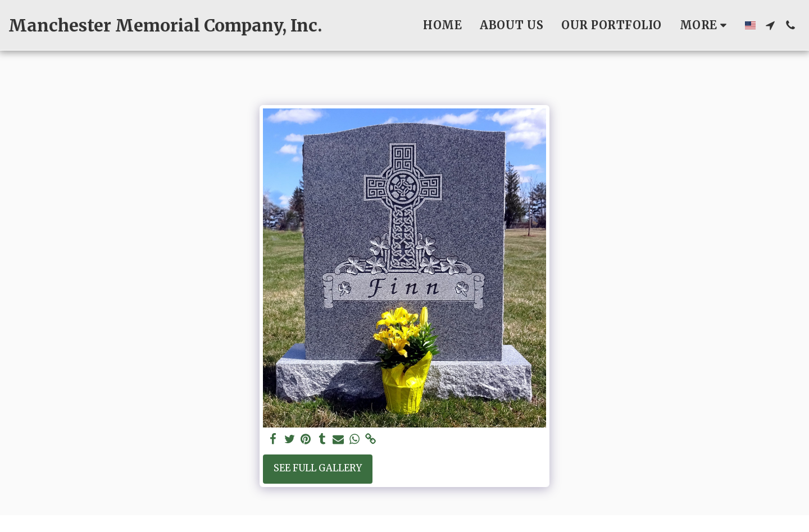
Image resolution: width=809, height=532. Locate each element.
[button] (770, 25)
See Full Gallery (318, 468)
